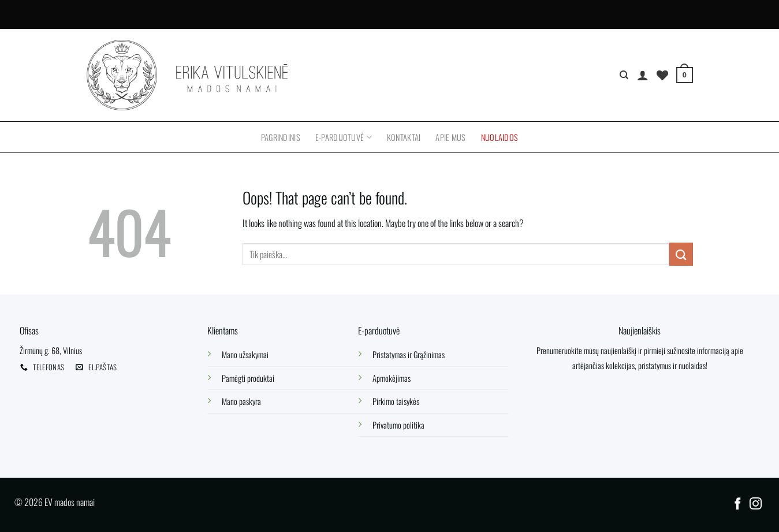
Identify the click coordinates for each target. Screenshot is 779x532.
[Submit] (681, 254)
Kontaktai (404, 137)
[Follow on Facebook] (737, 505)
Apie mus (450, 137)
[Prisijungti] (643, 75)
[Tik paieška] (624, 75)
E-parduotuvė (344, 137)
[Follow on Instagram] (756, 505)
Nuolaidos (500, 137)
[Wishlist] (662, 75)
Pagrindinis (281, 137)
